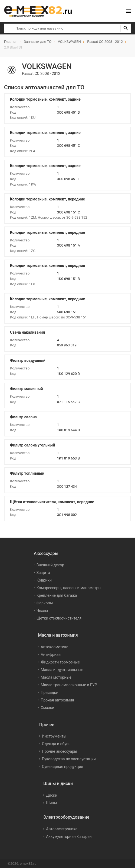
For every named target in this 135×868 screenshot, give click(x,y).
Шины (51, 803)
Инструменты (54, 736)
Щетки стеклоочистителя (59, 618)
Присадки (49, 693)
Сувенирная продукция (62, 767)
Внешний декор (50, 565)
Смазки (47, 708)
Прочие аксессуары (60, 751)
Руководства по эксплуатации (69, 759)
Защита (43, 573)
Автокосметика (54, 647)
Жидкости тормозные (60, 662)
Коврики (44, 580)
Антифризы (51, 655)
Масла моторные (56, 677)
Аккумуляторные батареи (69, 837)
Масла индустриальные (62, 670)
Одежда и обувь (56, 744)
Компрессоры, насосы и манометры (69, 588)
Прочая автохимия (57, 700)
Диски (52, 795)
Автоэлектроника (62, 829)
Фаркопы (45, 603)
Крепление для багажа (57, 595)
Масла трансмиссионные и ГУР (69, 685)
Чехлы (42, 611)
